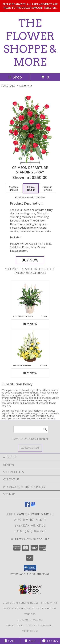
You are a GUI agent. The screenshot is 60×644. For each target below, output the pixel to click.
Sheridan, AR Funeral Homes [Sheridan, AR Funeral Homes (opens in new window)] (21, 603)
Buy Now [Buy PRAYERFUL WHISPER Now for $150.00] (30, 373)
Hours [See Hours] (50, 641)
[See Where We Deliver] (30, 448)
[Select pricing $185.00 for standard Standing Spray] (14, 188)
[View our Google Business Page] (33, 506)
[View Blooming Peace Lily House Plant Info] (30, 298)
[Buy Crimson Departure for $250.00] (30, 260)
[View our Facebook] (27, 506)
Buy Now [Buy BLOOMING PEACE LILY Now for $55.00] (30, 324)
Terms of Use (30, 631)
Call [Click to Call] (10, 641)
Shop (15, 77)
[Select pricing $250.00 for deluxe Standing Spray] (31, 188)
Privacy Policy (16, 625)
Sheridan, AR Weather (30, 620)
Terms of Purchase (40, 625)
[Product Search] (31, 429)
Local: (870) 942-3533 (30, 531)
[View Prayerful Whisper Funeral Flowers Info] (30, 347)
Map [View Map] (30, 641)
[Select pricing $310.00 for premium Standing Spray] (48, 188)
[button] (30, 568)
